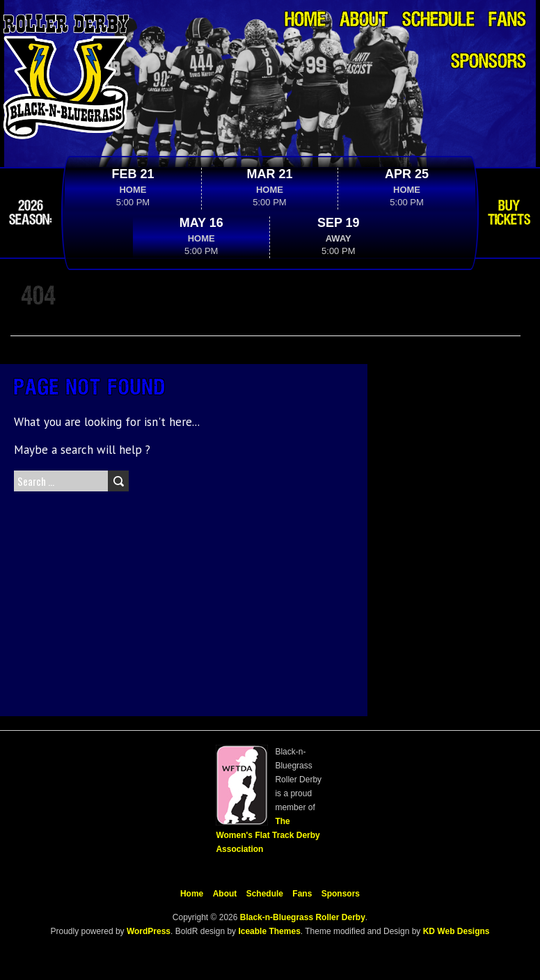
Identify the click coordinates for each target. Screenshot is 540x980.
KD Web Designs (456, 931)
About (364, 21)
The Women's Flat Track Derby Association (268, 835)
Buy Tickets (509, 213)
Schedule (438, 21)
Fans (507, 21)
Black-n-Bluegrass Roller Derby (303, 917)
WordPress (148, 931)
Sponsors (489, 62)
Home (305, 21)
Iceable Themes (269, 931)
